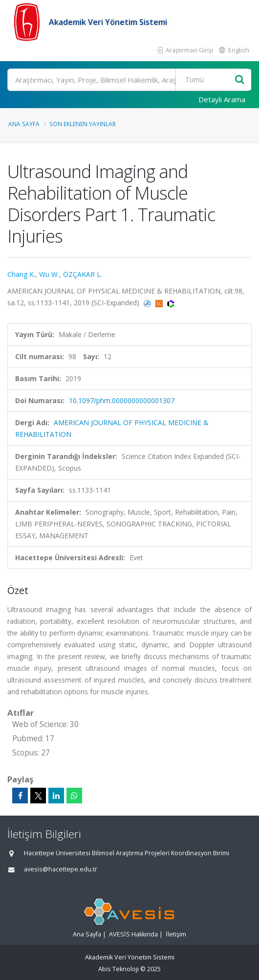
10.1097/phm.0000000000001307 (122, 400)
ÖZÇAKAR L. (83, 274)
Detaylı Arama (222, 99)
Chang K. (21, 274)
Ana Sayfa (24, 124)
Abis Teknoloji (119, 969)
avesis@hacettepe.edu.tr (61, 869)
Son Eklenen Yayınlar (83, 124)
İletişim (176, 934)
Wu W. (49, 274)
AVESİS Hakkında (133, 934)
